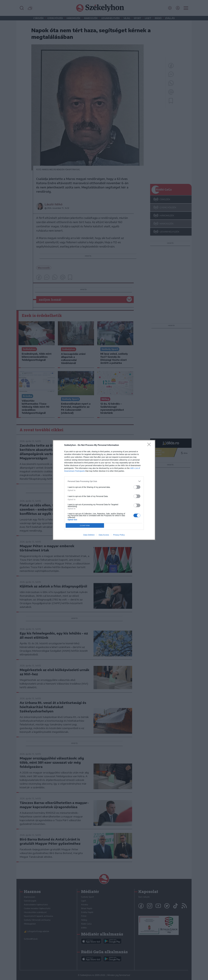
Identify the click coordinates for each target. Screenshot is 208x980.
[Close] (150, 445)
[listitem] (104, 481)
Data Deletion (89, 535)
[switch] (137, 487)
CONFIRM (85, 526)
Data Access (104, 535)
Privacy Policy (119, 535)
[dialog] (104, 490)
